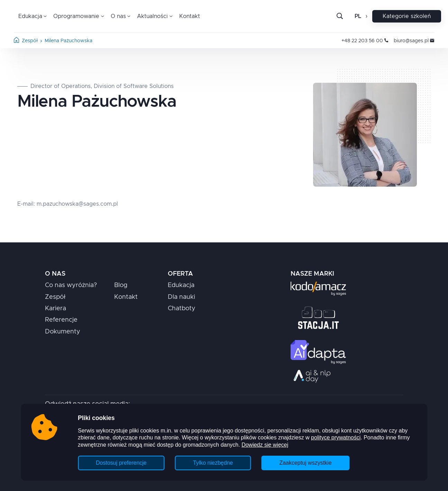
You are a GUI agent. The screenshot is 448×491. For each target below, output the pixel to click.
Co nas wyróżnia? (71, 285)
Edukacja (181, 285)
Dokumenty (63, 332)
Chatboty (182, 309)
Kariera (56, 309)
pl (358, 16)
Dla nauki (181, 297)
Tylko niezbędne (213, 463)
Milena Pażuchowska (68, 41)
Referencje (61, 320)
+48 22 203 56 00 (365, 41)
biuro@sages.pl (414, 41)
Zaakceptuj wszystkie (305, 463)
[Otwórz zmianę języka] (366, 16)
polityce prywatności (336, 438)
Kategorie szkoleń (407, 16)
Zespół (30, 41)
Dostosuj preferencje (121, 463)
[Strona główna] (16, 41)
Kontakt (190, 16)
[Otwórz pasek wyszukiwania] (340, 16)
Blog (121, 285)
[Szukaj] (345, 16)
